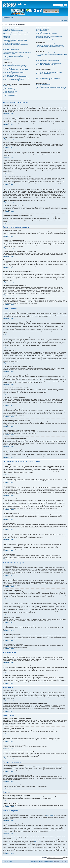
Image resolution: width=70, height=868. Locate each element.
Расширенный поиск (63, 6)
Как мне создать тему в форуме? (10, 64)
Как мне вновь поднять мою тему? (11, 81)
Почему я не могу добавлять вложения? (12, 74)
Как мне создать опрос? (8, 68)
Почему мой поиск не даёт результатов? (45, 62)
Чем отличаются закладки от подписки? (45, 71)
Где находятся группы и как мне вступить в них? (47, 33)
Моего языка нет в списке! (9, 54)
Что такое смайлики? (8, 88)
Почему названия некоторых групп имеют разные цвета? (49, 36)
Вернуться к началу (9, 113)
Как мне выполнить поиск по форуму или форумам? (48, 60)
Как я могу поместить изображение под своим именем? (16, 55)
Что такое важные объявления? (10, 91)
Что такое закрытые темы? (9, 95)
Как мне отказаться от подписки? (43, 74)
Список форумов (9, 18)
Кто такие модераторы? (41, 31)
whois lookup (37, 841)
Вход (66, 20)
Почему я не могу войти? (9, 29)
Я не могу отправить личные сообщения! (45, 44)
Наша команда (35, 861)
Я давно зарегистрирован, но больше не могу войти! (15, 40)
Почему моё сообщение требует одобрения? (13, 79)
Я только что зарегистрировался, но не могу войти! (15, 39)
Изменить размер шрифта (66, 17)
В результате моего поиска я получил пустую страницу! (48, 63)
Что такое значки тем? (8, 97)
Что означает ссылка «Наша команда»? (45, 39)
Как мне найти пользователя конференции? (46, 65)
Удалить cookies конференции (46, 861)
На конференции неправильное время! (12, 51)
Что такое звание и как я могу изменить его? (13, 56)
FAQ (62, 20)
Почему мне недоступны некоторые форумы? (13, 72)
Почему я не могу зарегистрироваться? (12, 43)
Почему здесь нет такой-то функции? (44, 86)
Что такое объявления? (8, 93)
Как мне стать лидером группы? (43, 35)
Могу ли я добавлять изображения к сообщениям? (14, 90)
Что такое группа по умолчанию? (43, 38)
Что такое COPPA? (7, 42)
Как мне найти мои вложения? (43, 80)
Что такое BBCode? (7, 86)
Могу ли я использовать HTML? (10, 87)
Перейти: (45, 858)
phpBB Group (49, 816)
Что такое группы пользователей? (44, 32)
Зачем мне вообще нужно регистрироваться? (13, 31)
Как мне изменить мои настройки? (11, 49)
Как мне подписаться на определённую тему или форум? (49, 72)
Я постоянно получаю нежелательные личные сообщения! (49, 45)
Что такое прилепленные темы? (10, 94)
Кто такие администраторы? (42, 29)
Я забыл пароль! (7, 38)
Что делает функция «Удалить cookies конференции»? (15, 45)
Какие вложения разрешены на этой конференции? (48, 78)
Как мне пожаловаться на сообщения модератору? (15, 77)
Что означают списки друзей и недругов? (45, 53)
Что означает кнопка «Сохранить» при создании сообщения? (17, 78)
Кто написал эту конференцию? (43, 85)
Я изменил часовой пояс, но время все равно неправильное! (17, 52)
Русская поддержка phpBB (35, 865)
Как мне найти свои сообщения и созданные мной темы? (49, 66)
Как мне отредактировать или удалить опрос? (13, 71)
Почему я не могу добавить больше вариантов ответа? (16, 70)
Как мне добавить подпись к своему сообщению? (14, 67)
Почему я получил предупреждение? (11, 75)
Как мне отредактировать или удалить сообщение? (15, 65)
